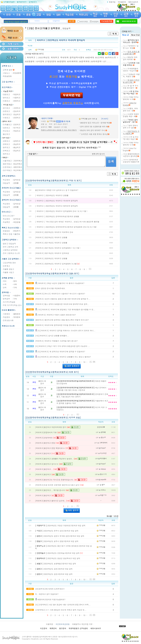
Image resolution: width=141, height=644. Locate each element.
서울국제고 (7, 161)
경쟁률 (15, 183)
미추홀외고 (7, 124)
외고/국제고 (7, 87)
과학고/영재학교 (9, 176)
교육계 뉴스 (8, 66)
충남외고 (16, 147)
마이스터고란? (8, 216)
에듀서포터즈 (133, 2)
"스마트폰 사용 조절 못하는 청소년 (94, 134)
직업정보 (6, 317)
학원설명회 (7, 76)
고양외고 (16, 108)
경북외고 (6, 144)
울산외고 (6, 134)
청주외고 (6, 147)
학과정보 (16, 317)
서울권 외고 (8, 91)
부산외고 (6, 131)
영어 (15, 281)
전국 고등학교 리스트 (11, 253)
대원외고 (6, 94)
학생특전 (6, 222)
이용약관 (50, 624)
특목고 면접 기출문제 (11, 234)
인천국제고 (7, 167)
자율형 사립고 (8, 272)
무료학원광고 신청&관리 (78, 628)
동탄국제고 (7, 164)
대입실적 (6, 183)
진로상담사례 (8, 320)
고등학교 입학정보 (10, 250)
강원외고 (6, 141)
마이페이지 (122, 2)
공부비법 (5, 292)
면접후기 (16, 231)
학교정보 (6, 180)
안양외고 (16, 118)
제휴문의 (53, 628)
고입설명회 (17, 73)
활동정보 (16, 314)
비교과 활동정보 (9, 310)
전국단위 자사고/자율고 (11, 188)
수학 (4, 284)
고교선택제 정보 (9, 263)
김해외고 (16, 141)
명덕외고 (6, 98)
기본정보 (6, 314)
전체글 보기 (127, 31)
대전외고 (6, 128)
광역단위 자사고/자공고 (11, 200)
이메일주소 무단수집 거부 (82, 624)
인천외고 (16, 124)
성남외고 (16, 114)
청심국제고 (17, 164)
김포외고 (16, 111)
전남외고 (16, 151)
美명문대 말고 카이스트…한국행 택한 (95, 123)
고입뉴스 (6, 73)
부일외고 (16, 131)
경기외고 (6, 108)
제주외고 (6, 154)
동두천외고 (7, 114)
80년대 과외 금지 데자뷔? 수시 (93, 130)
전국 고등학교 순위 (10, 247)
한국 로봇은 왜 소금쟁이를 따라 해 (94, 126)
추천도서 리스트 (8, 326)
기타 (15, 287)
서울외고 (16, 98)
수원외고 (6, 118)
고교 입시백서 (7, 82)
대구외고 (16, 128)
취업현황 (16, 222)
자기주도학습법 (9, 302)
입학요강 (16, 180)
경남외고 (16, 144)
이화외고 (6, 101)
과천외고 (6, 111)
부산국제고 (17, 170)
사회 (15, 284)
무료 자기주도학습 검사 (12, 305)
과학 (4, 287)
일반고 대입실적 (9, 243)
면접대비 (6, 231)
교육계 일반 (7, 70)
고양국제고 (17, 161)
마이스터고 (6, 212)
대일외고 (16, 94)
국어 (4, 281)
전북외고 (6, 151)
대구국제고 (7, 170)
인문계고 (6, 266)
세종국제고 (17, 167)
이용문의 (44, 628)
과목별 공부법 (7, 278)
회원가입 (112, 2)
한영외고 (16, 101)
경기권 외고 (8, 105)
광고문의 (63, 628)
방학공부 (6, 299)
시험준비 (16, 295)
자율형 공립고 (8, 269)
